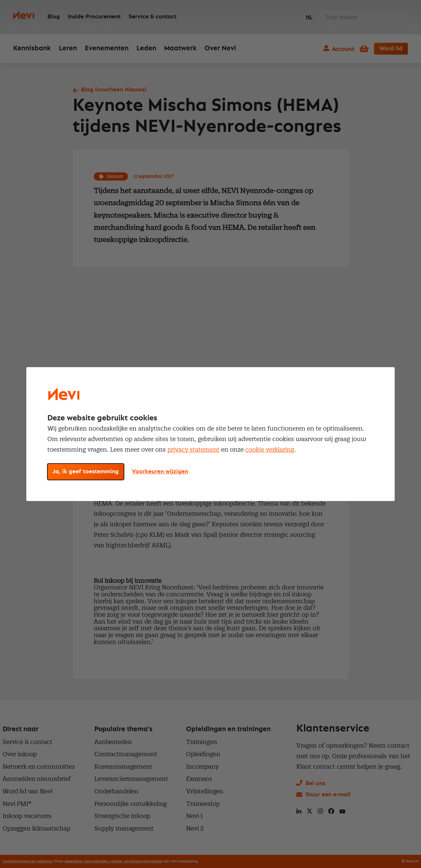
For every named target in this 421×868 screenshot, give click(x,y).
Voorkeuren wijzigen (160, 472)
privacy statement (193, 449)
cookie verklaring (270, 449)
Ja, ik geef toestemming (86, 472)
